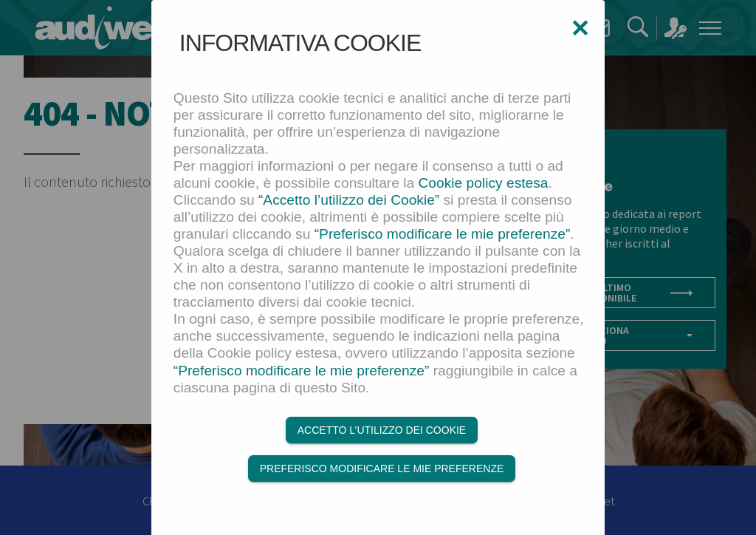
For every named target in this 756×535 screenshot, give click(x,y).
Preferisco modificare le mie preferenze (382, 468)
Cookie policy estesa (484, 183)
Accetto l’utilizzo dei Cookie (382, 430)
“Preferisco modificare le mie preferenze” (443, 234)
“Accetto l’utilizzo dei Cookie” (349, 200)
